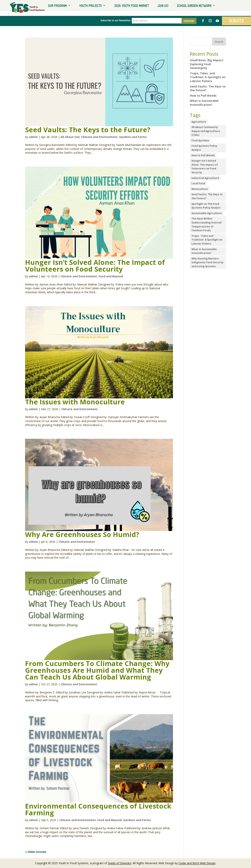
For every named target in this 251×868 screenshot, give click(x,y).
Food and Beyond (111, 276)
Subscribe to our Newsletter (113, 21)
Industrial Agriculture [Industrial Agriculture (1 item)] (205, 178)
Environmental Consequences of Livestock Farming (98, 809)
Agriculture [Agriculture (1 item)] (199, 121)
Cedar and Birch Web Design (197, 863)
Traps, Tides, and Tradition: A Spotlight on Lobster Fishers (208, 77)
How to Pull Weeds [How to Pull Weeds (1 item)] (203, 155)
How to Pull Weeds (203, 95)
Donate (235, 21)
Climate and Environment (99, 136)
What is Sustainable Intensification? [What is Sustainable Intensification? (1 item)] (204, 251)
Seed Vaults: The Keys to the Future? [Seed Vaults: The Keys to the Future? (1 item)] (207, 196)
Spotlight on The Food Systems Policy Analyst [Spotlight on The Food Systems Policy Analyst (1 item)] (206, 205)
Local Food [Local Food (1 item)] (198, 183)
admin (33, 136)
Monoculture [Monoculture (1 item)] (200, 189)
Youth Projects (90, 6)
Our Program (57, 6)
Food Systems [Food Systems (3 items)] (200, 140)
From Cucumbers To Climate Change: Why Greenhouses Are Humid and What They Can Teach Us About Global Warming (97, 670)
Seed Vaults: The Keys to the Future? (88, 129)
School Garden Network (194, 6)
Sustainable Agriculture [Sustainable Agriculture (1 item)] (207, 213)
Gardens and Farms (133, 136)
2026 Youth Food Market (132, 6)
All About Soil (70, 136)
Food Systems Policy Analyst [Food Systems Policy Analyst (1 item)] (204, 148)
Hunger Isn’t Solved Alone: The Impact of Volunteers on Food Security (95, 265)
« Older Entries (36, 851)
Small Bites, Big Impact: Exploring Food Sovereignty (207, 64)
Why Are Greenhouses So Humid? (82, 534)
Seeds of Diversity (120, 863)
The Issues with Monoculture (75, 401)
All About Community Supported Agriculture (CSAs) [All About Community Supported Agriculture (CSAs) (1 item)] (206, 131)
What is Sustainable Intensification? (204, 102)
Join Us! (163, 6)
